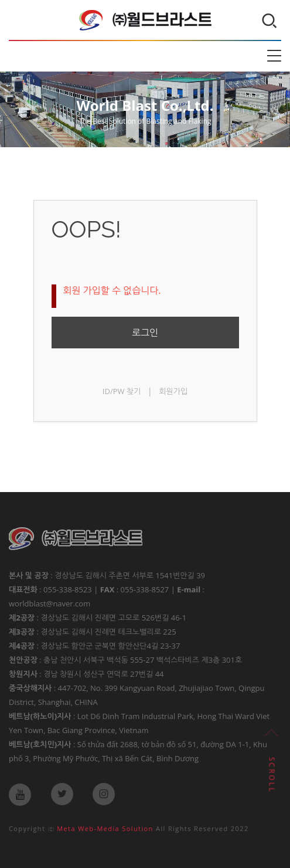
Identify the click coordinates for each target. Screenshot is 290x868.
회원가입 (173, 391)
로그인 (145, 333)
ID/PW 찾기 (122, 391)
